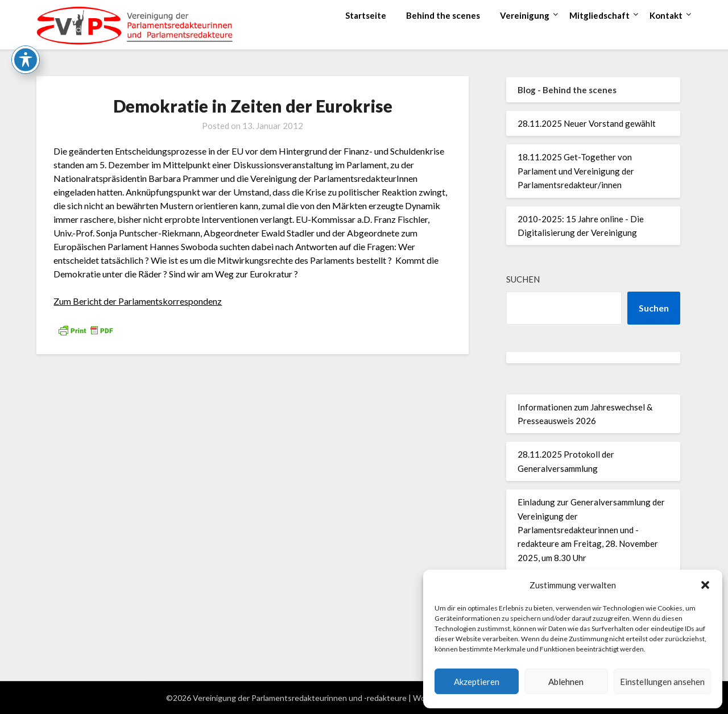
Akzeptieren (477, 682)
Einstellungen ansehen (662, 682)
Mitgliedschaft (599, 15)
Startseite (366, 15)
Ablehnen (566, 682)
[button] (705, 585)
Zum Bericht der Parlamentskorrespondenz (138, 301)
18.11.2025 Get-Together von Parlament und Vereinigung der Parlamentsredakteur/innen (576, 171)
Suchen (523, 279)
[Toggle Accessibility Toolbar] (26, 27)
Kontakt (666, 15)
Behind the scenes (443, 15)
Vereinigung (525, 15)
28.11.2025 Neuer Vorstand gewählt (587, 123)
